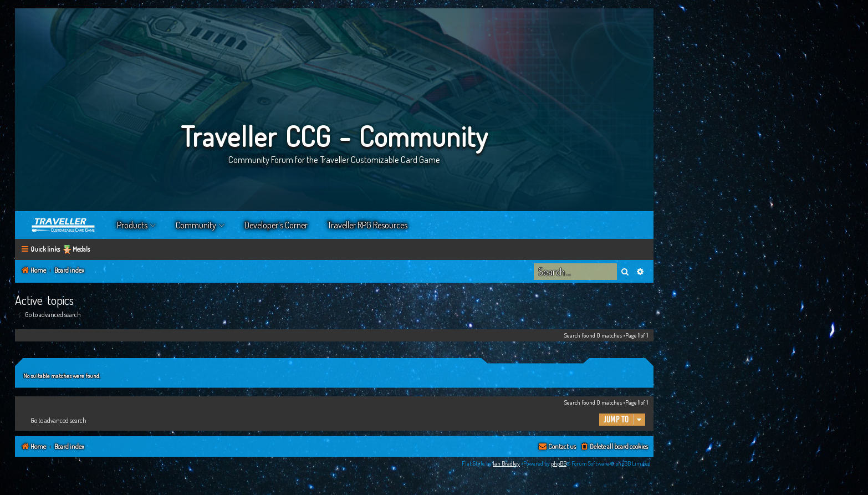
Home (64, 225)
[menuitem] (614, 447)
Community (196, 225)
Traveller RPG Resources (367, 225)
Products (132, 225)
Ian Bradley (506, 463)
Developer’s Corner (276, 225)
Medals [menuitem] (81, 249)
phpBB (559, 463)
